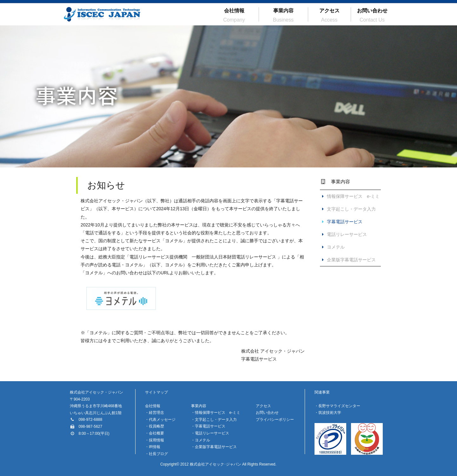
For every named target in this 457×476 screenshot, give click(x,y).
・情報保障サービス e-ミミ (216, 413)
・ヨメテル (201, 440)
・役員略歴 (155, 426)
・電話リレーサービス (210, 433)
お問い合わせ (372, 15)
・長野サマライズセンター (337, 406)
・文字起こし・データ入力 (214, 420)
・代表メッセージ (160, 420)
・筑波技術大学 (328, 413)
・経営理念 (155, 413)
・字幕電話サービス (208, 426)
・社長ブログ (156, 454)
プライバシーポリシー (275, 420)
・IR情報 (153, 447)
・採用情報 (155, 440)
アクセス (329, 15)
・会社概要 (155, 433)
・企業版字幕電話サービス (214, 447)
